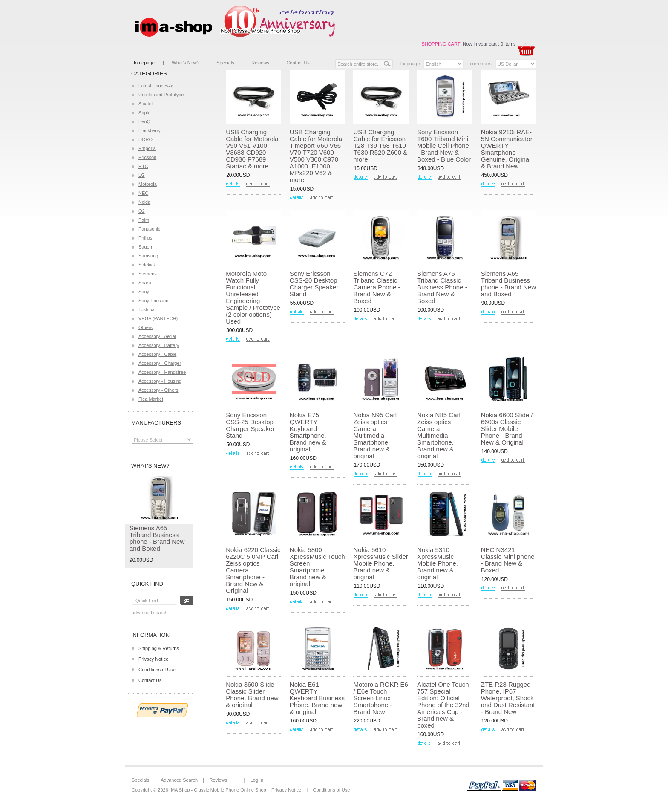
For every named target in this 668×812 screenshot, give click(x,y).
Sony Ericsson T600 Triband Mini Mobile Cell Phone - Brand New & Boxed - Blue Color (444, 146)
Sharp (145, 283)
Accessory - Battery (159, 345)
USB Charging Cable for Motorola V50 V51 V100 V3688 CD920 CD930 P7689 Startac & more (252, 149)
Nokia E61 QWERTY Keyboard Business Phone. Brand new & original (317, 698)
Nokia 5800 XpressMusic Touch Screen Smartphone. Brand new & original (317, 567)
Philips (145, 238)
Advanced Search (150, 613)
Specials (225, 63)
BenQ (144, 121)
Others (145, 327)
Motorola (148, 184)
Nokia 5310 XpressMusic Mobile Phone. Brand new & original (438, 563)
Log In (257, 780)
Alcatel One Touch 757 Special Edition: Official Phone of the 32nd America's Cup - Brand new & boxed (443, 705)
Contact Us (298, 63)
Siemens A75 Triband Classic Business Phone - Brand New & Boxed (442, 287)
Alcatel (145, 104)
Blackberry (150, 130)
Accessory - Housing (160, 381)
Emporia (147, 148)
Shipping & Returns (159, 648)
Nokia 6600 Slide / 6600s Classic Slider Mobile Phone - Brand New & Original (507, 429)
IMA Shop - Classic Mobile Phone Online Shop (218, 790)
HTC (143, 166)
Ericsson (147, 157)
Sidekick (147, 265)
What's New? (185, 63)
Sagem (146, 247)
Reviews (260, 63)
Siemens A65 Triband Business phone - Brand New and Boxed (157, 538)
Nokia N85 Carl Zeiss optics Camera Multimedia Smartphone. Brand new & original (439, 435)
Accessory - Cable (157, 354)
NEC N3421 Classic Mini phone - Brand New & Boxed (508, 560)
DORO (145, 139)
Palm (144, 220)
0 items (508, 44)
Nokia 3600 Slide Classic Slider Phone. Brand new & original (252, 695)
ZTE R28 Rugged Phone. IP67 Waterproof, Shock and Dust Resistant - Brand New (508, 698)
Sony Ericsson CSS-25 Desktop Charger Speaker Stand (250, 425)
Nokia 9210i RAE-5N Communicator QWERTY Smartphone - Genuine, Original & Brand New (507, 149)
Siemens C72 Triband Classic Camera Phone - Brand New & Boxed (377, 287)
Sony (144, 292)
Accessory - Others (158, 390)
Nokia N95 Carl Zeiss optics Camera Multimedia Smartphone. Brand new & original (375, 435)
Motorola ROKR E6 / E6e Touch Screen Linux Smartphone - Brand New (380, 698)
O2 (142, 211)
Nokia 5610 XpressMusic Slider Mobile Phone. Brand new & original (380, 563)
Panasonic (149, 229)
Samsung (148, 256)
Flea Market (151, 399)
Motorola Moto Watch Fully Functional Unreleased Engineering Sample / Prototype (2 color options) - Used (253, 297)
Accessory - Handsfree (162, 372)
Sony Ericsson (153, 301)
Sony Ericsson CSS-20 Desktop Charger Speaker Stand (314, 284)
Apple (144, 113)
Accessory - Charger (160, 363)
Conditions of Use (157, 670)
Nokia (144, 202)
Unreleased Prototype (161, 95)
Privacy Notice (153, 659)
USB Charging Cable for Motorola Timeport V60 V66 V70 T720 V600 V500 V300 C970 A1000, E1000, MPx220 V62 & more (316, 156)
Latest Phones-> (155, 86)
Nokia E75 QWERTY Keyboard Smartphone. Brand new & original (308, 432)
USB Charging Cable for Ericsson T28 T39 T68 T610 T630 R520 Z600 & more (380, 146)
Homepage (143, 63)
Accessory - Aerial (157, 336)
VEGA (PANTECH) (158, 318)
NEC (143, 193)
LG (142, 175)
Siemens (148, 274)
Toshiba (147, 309)
